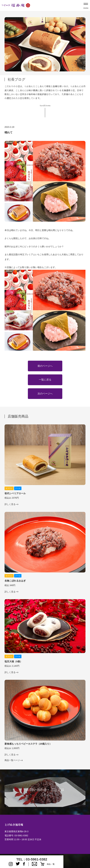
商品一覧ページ (12, 760)
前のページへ (45, 366)
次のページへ (45, 394)
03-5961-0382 (21, 836)
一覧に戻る (45, 380)
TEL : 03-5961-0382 (32, 859)
